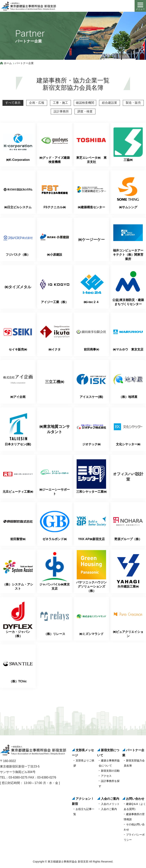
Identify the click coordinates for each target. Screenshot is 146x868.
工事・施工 (60, 103)
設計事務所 (61, 111)
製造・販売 (133, 103)
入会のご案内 (110, 799)
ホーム (8, 63)
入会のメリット (110, 804)
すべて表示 (13, 103)
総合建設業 (109, 103)
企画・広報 (37, 103)
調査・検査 (85, 111)
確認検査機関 (85, 103)
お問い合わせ (135, 799)
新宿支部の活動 (110, 771)
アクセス (106, 776)
